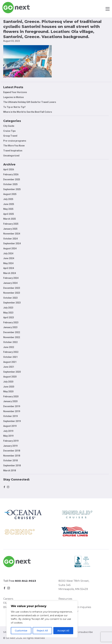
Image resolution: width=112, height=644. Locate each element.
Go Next (16, 8)
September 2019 (12, 421)
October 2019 (10, 416)
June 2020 (9, 387)
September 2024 (12, 243)
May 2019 (8, 436)
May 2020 (8, 391)
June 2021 (9, 367)
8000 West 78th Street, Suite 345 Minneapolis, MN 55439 (74, 585)
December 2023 (12, 288)
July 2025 (8, 199)
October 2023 (10, 298)
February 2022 (11, 352)
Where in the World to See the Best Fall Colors (28, 112)
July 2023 (8, 308)
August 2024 (10, 248)
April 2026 (9, 169)
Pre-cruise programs (15, 141)
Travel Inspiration (13, 151)
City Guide (9, 126)
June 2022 (9, 347)
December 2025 (12, 179)
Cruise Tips (9, 131)
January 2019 (10, 446)
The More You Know (14, 146)
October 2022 (10, 342)
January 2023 (10, 327)
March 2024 (10, 273)
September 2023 (12, 303)
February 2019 (11, 441)
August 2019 (10, 426)
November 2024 (12, 234)
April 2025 (9, 214)
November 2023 (12, 293)
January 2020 (10, 401)
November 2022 (12, 337)
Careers (8, 599)
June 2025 (9, 204)
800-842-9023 (26, 581)
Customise (21, 631)
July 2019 (8, 431)
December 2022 (12, 332)
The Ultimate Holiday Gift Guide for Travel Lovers (30, 102)
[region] (42, 619)
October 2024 (10, 239)
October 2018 (10, 461)
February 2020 (11, 396)
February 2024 (11, 278)
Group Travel (10, 136)
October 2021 (10, 357)
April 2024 (9, 268)
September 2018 (12, 466)
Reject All (42, 631)
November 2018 (12, 456)
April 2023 (9, 317)
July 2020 (8, 382)
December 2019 (12, 406)
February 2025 (11, 224)
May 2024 (8, 263)
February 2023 (11, 322)
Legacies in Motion (13, 97)
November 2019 (12, 411)
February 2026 (11, 174)
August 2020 (10, 377)
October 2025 (10, 184)
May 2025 (8, 209)
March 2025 (10, 219)
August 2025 (10, 194)
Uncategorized (11, 156)
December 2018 (12, 451)
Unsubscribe (85, 632)
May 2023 (8, 313)
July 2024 (8, 253)
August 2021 (10, 362)
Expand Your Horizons (15, 92)
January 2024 (10, 283)
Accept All (63, 631)
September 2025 (12, 189)
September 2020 (12, 372)
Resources (65, 599)
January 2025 (10, 229)
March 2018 (10, 471)
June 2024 (9, 258)
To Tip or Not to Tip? (15, 107)
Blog (6, 607)
